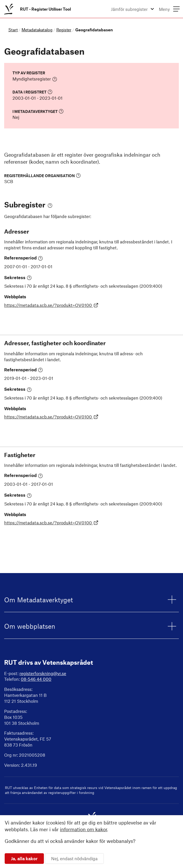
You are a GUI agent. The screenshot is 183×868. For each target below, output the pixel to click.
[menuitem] (36, 9)
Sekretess (18, 278)
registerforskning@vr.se (43, 673)
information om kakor (83, 829)
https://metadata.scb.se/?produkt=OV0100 (51, 305)
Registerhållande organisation (42, 175)
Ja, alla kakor (24, 858)
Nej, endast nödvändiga (74, 858)
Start (13, 30)
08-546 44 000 (36, 679)
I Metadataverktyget (38, 111)
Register (64, 30)
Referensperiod (23, 258)
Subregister (28, 204)
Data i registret (32, 92)
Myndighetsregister (35, 79)
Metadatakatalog (37, 30)
